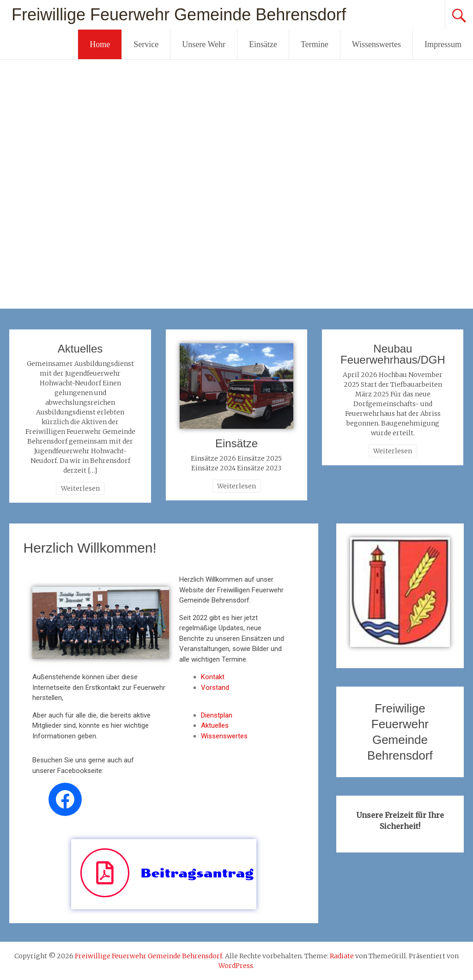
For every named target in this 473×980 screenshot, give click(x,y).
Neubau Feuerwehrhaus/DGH (393, 354)
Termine (315, 44)
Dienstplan (217, 715)
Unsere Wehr (204, 44)
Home (100, 44)
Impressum (443, 44)
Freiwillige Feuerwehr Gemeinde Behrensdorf (179, 15)
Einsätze (263, 44)
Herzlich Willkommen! (90, 548)
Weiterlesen (80, 488)
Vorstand (215, 688)
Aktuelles (80, 349)
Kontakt (213, 677)
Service (146, 44)
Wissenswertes (376, 44)
